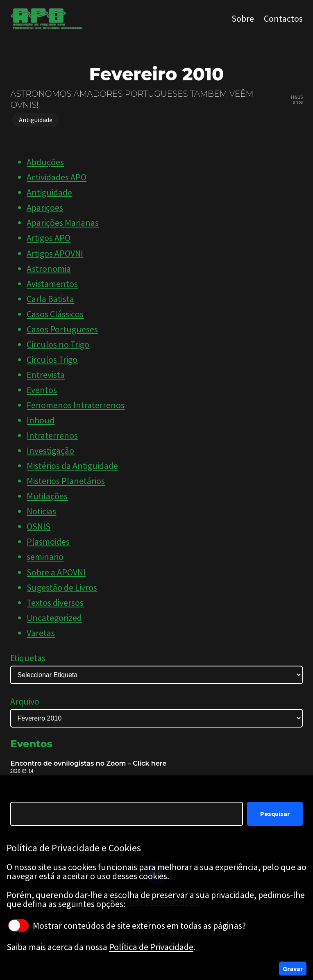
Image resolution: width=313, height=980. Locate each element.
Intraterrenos (52, 435)
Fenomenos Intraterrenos (76, 405)
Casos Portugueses (62, 329)
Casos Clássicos (55, 314)
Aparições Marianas (63, 223)
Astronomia (49, 269)
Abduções (45, 162)
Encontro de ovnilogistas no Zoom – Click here (88, 764)
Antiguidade (36, 120)
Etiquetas (28, 658)
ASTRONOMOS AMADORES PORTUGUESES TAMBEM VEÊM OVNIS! (132, 99)
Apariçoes (45, 208)
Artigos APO (49, 238)
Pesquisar (275, 814)
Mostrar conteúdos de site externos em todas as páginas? (127, 925)
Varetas (41, 633)
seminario (45, 557)
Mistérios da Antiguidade (72, 466)
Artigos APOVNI (55, 254)
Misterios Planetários (66, 481)
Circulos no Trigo (58, 344)
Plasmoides (48, 542)
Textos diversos (55, 603)
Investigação (50, 451)
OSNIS (39, 526)
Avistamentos (52, 284)
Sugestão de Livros (62, 588)
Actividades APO (57, 177)
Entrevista (46, 375)
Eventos (42, 390)
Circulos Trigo (52, 360)
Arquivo (25, 701)
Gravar (293, 969)
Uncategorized (54, 618)
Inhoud (41, 420)
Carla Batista (50, 299)
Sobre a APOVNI (56, 572)
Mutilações (47, 496)
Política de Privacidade (151, 947)
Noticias (41, 511)
